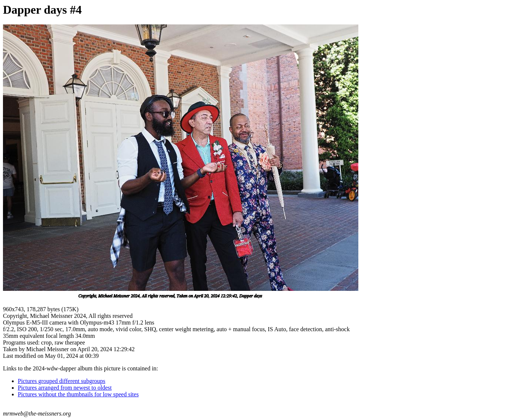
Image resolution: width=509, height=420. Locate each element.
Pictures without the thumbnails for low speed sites (78, 394)
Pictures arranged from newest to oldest (65, 388)
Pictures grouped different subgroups (62, 381)
